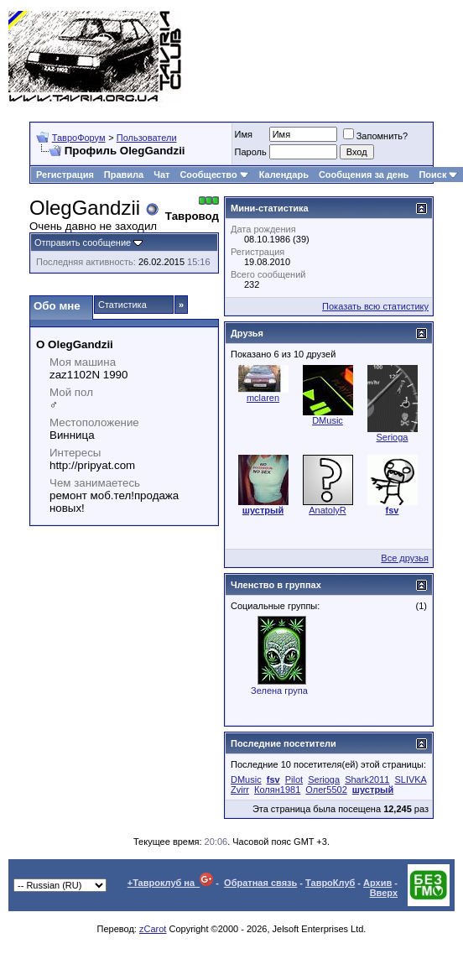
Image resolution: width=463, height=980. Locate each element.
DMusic (328, 420)
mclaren (263, 398)
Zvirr (240, 790)
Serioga (393, 437)
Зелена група (279, 691)
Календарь (284, 175)
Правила (124, 175)
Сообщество (214, 175)
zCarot (153, 929)
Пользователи (147, 138)
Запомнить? (376, 136)
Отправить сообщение (83, 242)
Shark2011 (367, 779)
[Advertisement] (388, 57)
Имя (244, 134)
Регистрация (65, 175)
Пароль (251, 152)
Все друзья (405, 558)
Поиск (438, 175)
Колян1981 (277, 790)
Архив (377, 883)
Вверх (384, 893)
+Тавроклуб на (171, 883)
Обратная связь (260, 883)
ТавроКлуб (330, 883)
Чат (161, 175)
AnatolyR (328, 510)
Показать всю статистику (375, 306)
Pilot (294, 779)
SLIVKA (410, 779)
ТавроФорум (79, 138)
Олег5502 (326, 790)
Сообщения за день (364, 175)
